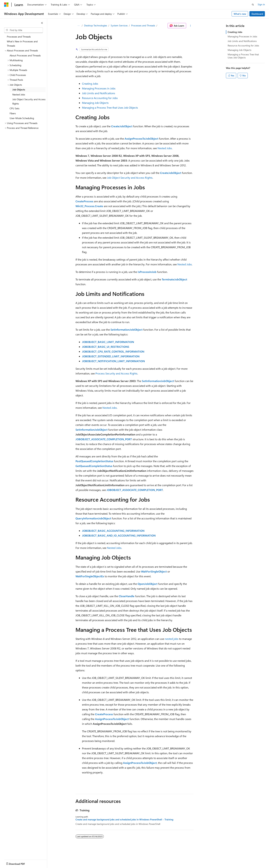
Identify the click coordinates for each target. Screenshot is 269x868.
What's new (240, 14)
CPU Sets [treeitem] (14, 108)
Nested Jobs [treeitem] (19, 94)
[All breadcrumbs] (78, 26)
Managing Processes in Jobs (99, 88)
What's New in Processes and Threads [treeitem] (22, 44)
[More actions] (191, 26)
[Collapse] (42, 23)
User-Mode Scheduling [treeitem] (22, 118)
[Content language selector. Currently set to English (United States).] (20, 863)
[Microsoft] (6, 5)
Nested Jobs (165, 148)
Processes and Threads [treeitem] (19, 37)
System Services (119, 25)
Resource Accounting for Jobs (100, 98)
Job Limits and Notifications (99, 93)
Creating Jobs (90, 84)
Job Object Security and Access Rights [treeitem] (29, 101)
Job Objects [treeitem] (19, 90)
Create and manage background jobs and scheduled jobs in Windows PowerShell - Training (124, 820)
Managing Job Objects (95, 103)
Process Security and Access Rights (116, 373)
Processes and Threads (143, 25)
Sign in (261, 4)
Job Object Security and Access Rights (130, 178)
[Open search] (253, 5)
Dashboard (257, 14)
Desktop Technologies (96, 25)
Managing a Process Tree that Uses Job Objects (110, 107)
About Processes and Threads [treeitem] (25, 55)
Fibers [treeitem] (13, 113)
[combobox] (24, 30)
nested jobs (172, 639)
